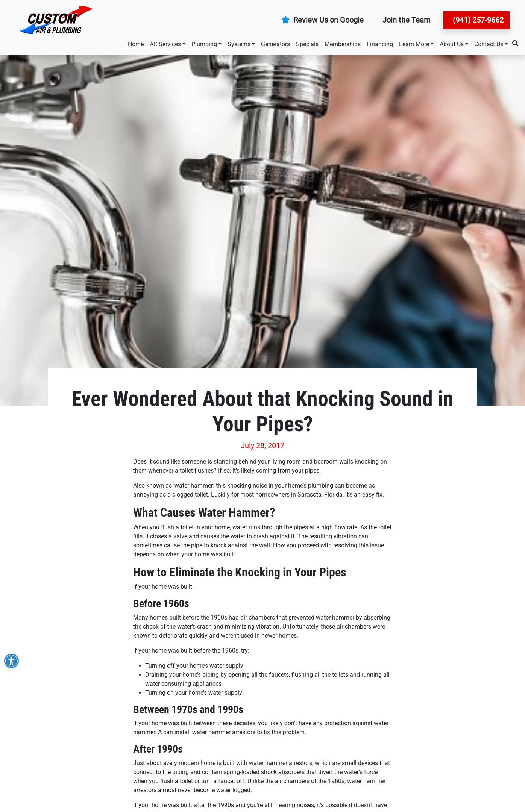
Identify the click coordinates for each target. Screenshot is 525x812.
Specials (307, 44)
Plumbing (204, 44)
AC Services (165, 44)
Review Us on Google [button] (322, 20)
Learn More (414, 44)
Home (136, 44)
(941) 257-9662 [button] (477, 20)
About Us (452, 44)
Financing (380, 44)
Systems (239, 44)
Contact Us (489, 44)
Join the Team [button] (407, 20)
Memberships (343, 44)
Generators (275, 44)
